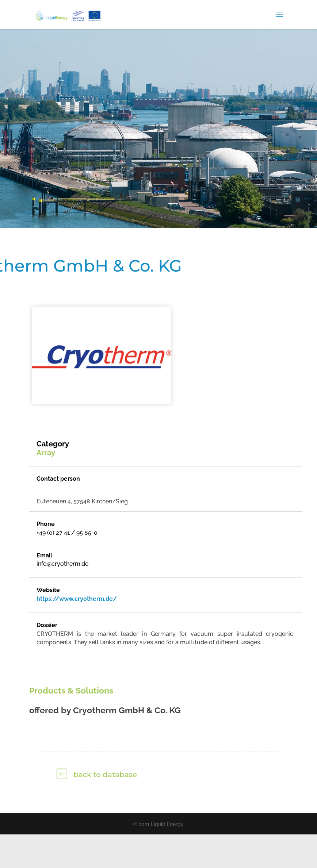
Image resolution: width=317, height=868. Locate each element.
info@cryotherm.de (62, 564)
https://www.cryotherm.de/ (77, 599)
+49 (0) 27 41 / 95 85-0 (67, 533)
